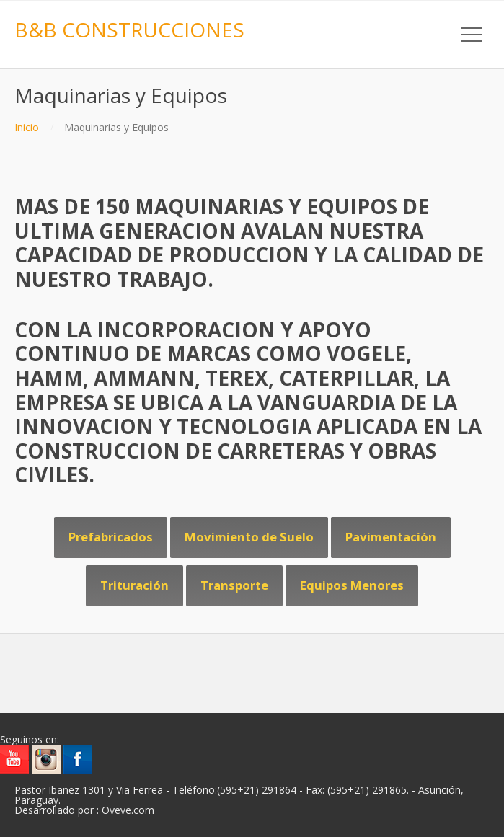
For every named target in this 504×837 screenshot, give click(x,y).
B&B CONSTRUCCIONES (129, 30)
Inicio (27, 127)
